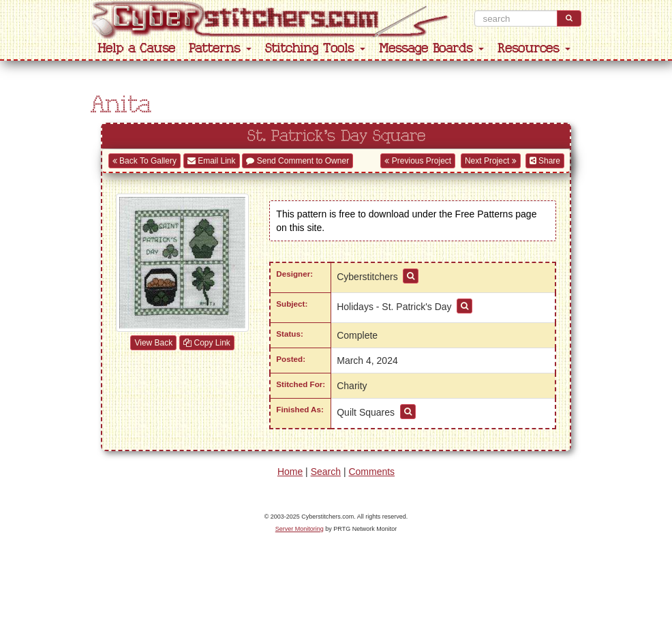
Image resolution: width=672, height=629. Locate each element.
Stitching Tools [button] (315, 49)
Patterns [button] (220, 49)
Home (290, 472)
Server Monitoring (300, 529)
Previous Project (418, 161)
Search (326, 472)
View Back (153, 343)
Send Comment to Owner (297, 161)
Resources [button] (534, 49)
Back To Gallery (144, 161)
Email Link (212, 161)
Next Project (491, 161)
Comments (371, 472)
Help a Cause (136, 49)
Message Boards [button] (431, 49)
